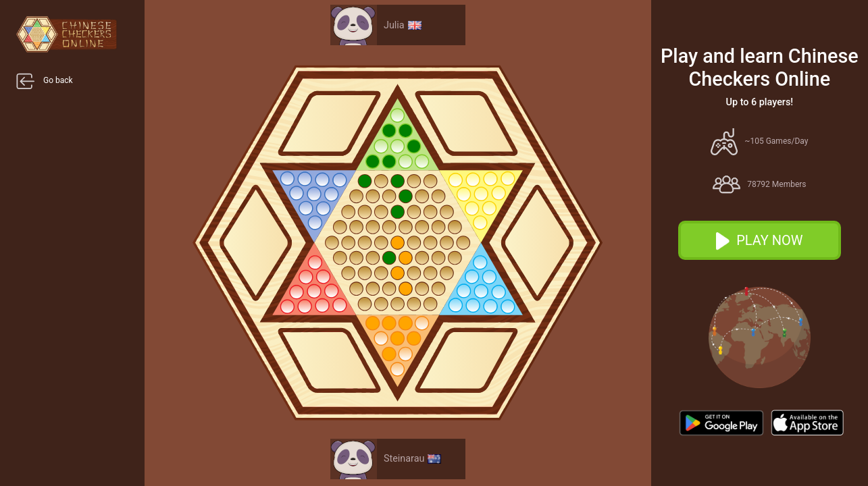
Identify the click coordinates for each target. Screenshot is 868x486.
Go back (45, 81)
